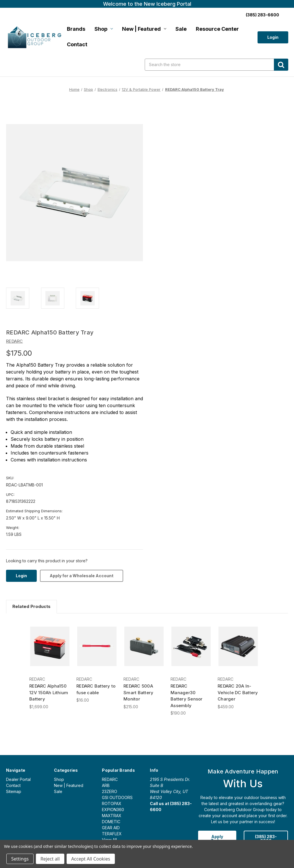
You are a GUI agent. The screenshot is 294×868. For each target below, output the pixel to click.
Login (273, 37)
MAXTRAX (112, 816)
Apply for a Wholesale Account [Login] (82, 576)
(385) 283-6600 (266, 839)
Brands (76, 29)
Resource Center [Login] (217, 29)
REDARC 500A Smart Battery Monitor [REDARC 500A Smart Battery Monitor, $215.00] (138, 692)
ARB (106, 785)
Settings (20, 859)
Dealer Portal (18, 779)
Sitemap (14, 791)
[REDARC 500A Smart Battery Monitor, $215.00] (144, 646)
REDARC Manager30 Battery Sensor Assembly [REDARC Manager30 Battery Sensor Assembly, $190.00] (187, 696)
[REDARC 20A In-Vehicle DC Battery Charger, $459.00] (238, 646)
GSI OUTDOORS (117, 797)
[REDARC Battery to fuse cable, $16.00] (97, 646)
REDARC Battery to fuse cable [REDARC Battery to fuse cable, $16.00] (96, 689)
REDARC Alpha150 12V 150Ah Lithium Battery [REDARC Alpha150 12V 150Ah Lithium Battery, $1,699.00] (49, 692)
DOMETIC (111, 822)
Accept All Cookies (91, 859)
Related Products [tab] (31, 606)
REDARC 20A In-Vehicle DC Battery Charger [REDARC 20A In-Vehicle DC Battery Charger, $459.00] (238, 692)
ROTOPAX (112, 803)
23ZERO (110, 791)
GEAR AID (111, 828)
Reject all (50, 859)
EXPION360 (113, 810)
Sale (181, 29)
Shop (104, 29)
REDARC (110, 779)
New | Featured (144, 29)
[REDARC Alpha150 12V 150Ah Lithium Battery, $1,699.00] (50, 646)
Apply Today (217, 839)
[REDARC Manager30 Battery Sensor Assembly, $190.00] (191, 646)
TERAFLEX (112, 834)
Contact (77, 44)
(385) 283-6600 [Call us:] (262, 15)
